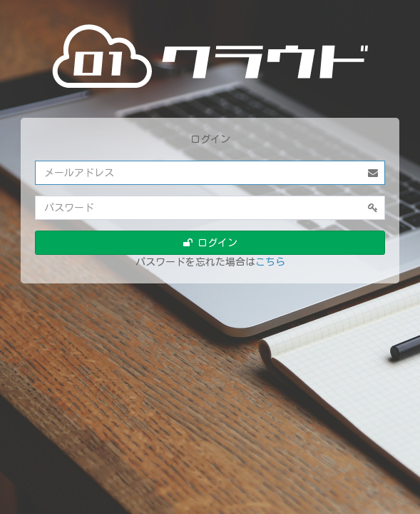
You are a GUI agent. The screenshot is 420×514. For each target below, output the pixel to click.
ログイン (210, 243)
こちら (270, 262)
